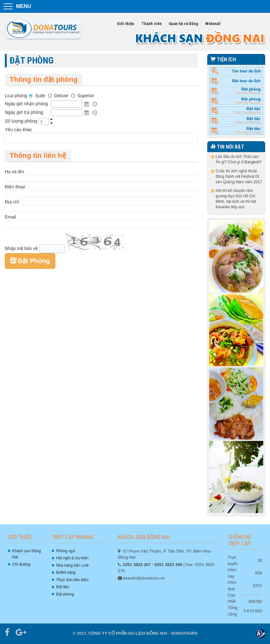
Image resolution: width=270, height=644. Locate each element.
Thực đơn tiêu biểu (72, 580)
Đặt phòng (65, 594)
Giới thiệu (126, 24)
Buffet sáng (66, 572)
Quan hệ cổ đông (183, 24)
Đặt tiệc (63, 587)
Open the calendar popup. (86, 104)
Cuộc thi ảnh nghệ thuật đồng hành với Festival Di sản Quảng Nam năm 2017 (239, 176)
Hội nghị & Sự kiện (72, 558)
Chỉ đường (21, 564)
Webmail (213, 24)
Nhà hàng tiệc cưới (72, 565)
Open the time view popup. (95, 104)
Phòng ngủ (65, 551)
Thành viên (152, 24)
